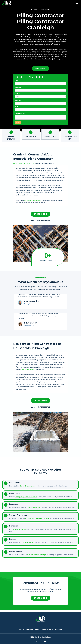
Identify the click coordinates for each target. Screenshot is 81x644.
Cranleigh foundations (34, 510)
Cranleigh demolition (19, 532)
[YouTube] (45, 641)
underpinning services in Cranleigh (27, 499)
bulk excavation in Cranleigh (37, 557)
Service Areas (48, 629)
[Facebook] (36, 641)
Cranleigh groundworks (28, 488)
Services (30, 629)
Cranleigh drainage (28, 545)
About (38, 629)
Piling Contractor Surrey (27, 163)
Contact (59, 629)
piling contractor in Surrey (33, 200)
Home (15, 163)
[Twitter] (40, 641)
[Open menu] (77, 3)
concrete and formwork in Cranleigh (37, 521)
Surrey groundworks (29, 372)
